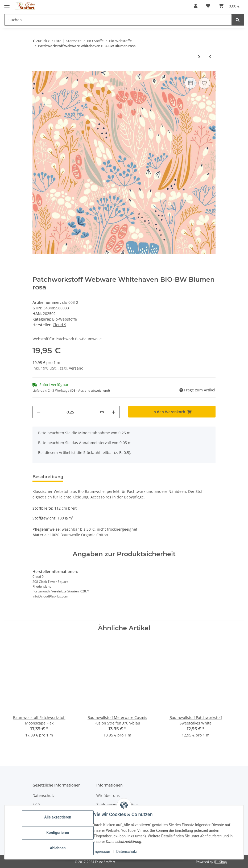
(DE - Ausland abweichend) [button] (90, 390)
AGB (36, 805)
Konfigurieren (58, 833)
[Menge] (70, 412)
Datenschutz (127, 851)
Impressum (103, 851)
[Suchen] (238, 20)
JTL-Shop (220, 862)
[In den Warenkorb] (172, 412)
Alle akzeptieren (58, 817)
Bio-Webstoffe (65, 319)
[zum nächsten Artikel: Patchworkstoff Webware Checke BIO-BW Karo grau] (199, 57)
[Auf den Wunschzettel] (204, 83)
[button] (196, 6)
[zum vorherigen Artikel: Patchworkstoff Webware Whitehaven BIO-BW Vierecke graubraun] (210, 57)
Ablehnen (58, 848)
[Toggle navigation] (7, 3)
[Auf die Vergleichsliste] (191, 83)
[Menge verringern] (39, 412)
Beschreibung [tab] (48, 477)
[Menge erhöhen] (114, 412)
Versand (76, 368)
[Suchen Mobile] (118, 20)
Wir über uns (108, 795)
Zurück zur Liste (49, 41)
